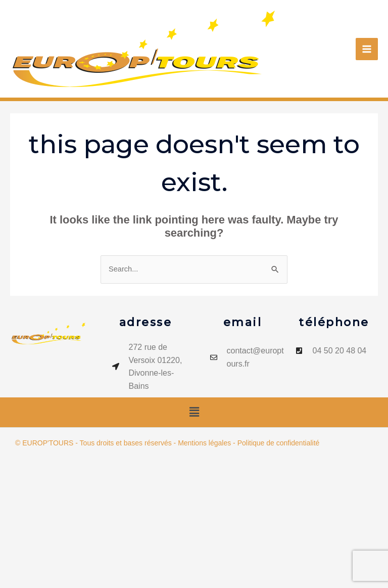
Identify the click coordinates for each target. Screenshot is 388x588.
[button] (194, 412)
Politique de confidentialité (279, 443)
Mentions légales (204, 443)
